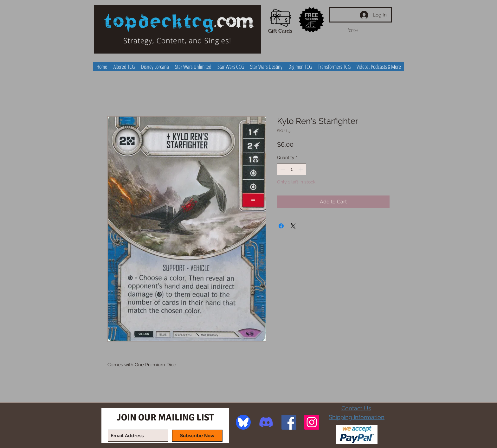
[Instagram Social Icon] (312, 422)
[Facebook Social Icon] (289, 422)
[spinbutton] (292, 169)
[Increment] (301, 169)
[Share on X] (293, 226)
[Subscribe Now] (197, 436)
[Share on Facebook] (281, 226)
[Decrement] (282, 169)
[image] (243, 422)
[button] (358, 30)
